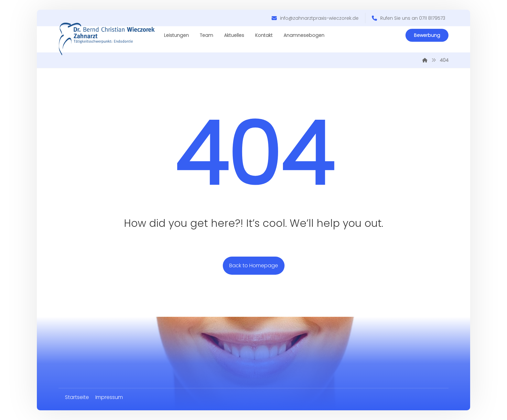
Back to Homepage (254, 265)
